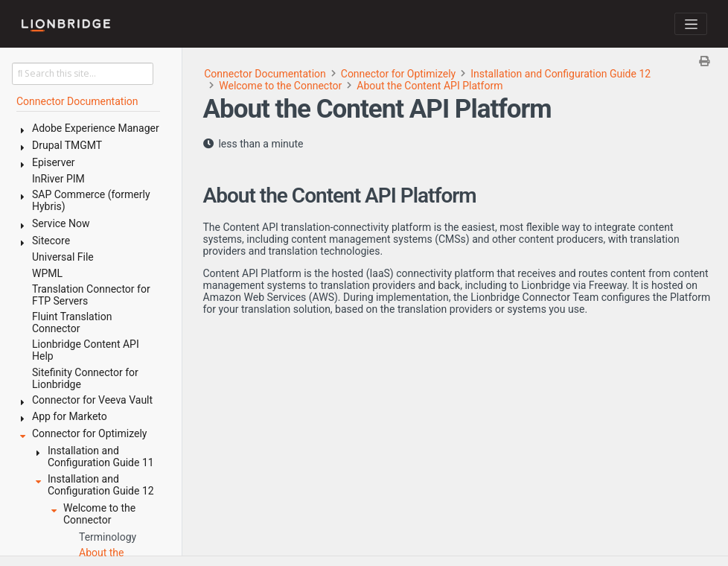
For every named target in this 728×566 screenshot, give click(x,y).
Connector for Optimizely (398, 74)
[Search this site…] (83, 74)
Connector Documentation (265, 74)
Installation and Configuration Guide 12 (561, 74)
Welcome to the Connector (280, 86)
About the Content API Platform (430, 86)
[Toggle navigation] (691, 24)
